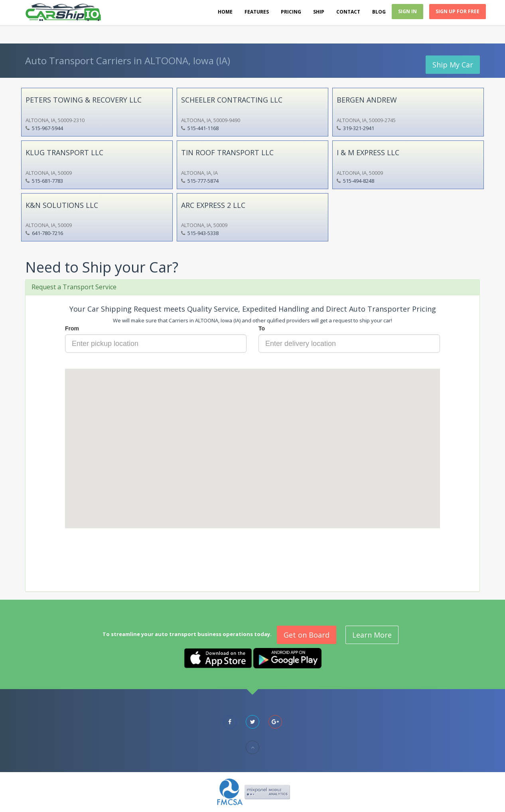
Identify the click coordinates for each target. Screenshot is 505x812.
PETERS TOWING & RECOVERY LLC (84, 100)
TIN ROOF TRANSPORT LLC (227, 152)
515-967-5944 (47, 128)
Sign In (407, 11)
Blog (379, 12)
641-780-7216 (47, 233)
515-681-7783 (47, 181)
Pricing (291, 12)
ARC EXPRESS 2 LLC (213, 205)
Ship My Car (453, 65)
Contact (348, 12)
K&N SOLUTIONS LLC (62, 205)
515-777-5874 (203, 181)
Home (225, 12)
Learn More (372, 635)
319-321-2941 (359, 128)
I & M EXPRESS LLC (368, 152)
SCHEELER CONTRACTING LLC (232, 100)
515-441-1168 (203, 128)
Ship (319, 12)
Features (257, 12)
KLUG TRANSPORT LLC (64, 152)
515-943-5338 (203, 233)
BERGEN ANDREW (367, 100)
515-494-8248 (359, 181)
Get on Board (307, 635)
